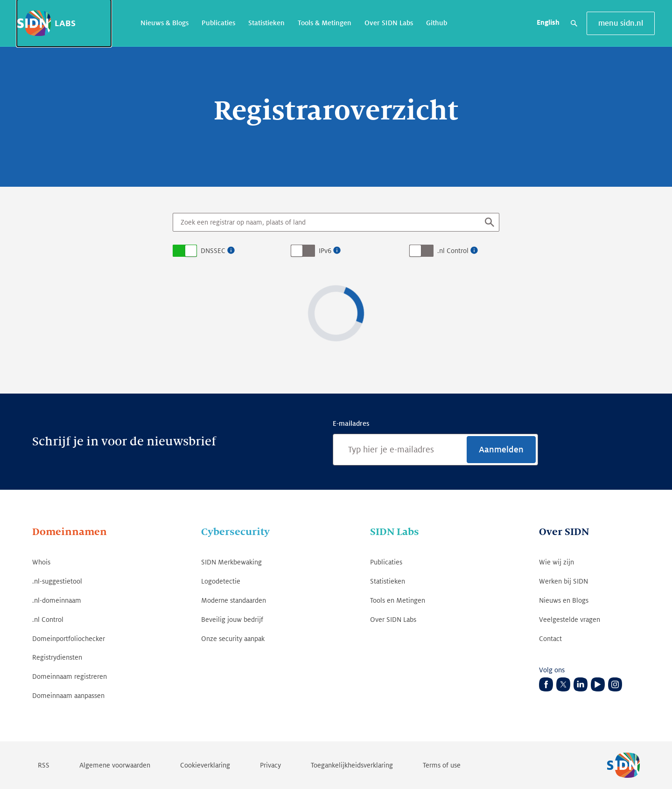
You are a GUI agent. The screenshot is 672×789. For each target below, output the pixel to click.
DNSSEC (213, 251)
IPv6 (325, 251)
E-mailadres (351, 423)
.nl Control (453, 251)
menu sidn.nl (621, 23)
